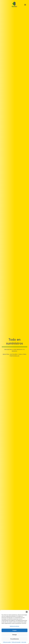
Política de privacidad (16, 642)
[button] (27, 612)
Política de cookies (7, 642)
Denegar (15, 635)
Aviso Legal (24, 642)
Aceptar (15, 630)
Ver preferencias (15, 639)
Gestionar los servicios (14, 626)
